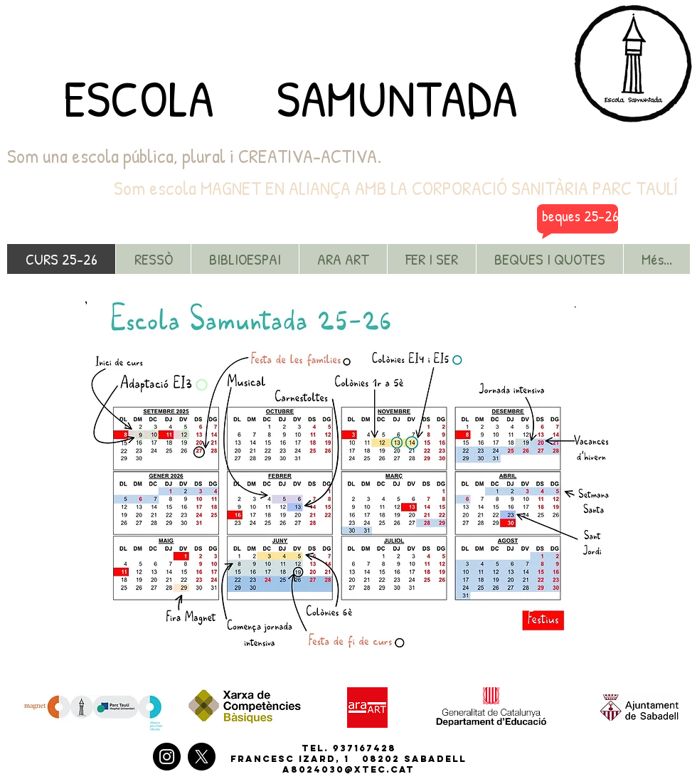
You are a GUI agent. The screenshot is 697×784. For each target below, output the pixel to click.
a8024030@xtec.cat (348, 769)
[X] (202, 757)
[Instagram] (167, 757)
